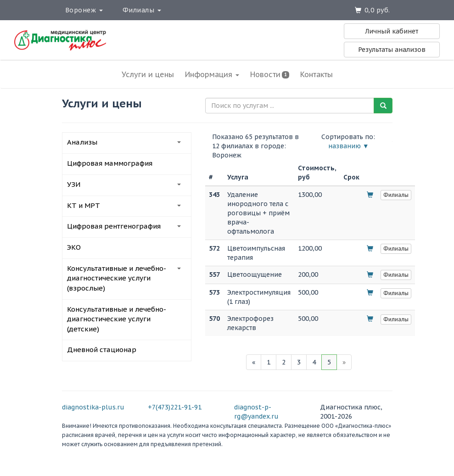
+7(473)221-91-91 (175, 407)
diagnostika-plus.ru (93, 407)
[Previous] (254, 362)
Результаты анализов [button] (392, 50)
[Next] (344, 362)
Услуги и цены (148, 74)
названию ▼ (349, 146)
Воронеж (84, 10)
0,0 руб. (377, 10)
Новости (270, 74)
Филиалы (142, 10)
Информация (212, 74)
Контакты (317, 74)
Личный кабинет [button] (392, 31)
